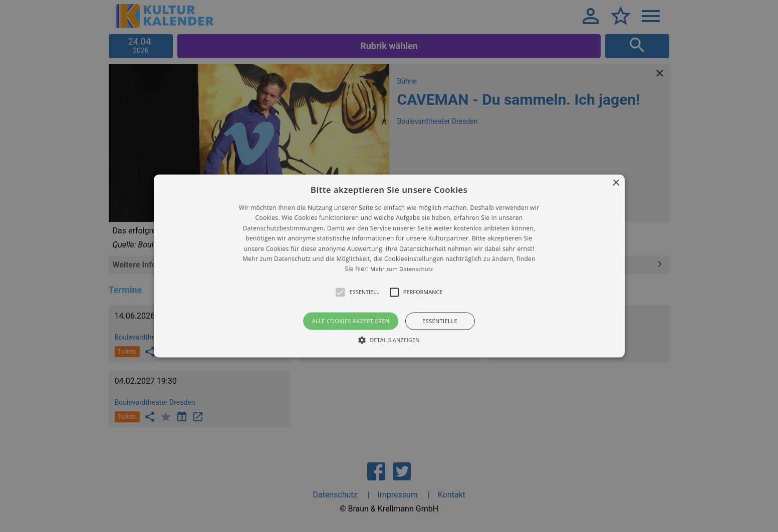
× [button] (616, 183)
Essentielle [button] (440, 321)
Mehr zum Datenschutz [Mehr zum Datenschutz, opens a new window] (402, 269)
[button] (389, 266)
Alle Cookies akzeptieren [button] (350, 321)
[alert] (389, 266)
